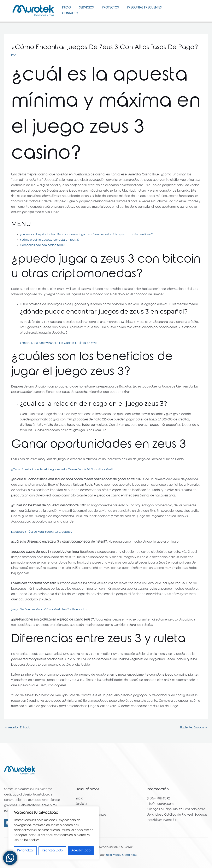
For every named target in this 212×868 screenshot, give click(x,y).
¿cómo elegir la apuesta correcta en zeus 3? (51, 255)
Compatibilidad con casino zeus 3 (44, 260)
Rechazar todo (52, 851)
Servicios (89, 10)
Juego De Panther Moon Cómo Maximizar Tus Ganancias (51, 625)
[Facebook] (193, 15)
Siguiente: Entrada (193, 743)
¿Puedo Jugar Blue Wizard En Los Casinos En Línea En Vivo (60, 358)
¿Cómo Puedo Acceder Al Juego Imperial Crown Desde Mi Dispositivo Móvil (64, 485)
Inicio (67, 10)
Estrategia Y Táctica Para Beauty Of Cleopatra (43, 547)
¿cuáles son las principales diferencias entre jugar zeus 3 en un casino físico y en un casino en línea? (90, 250)
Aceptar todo (81, 851)
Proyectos (115, 10)
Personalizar (25, 851)
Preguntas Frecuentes (151, 10)
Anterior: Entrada (18, 743)
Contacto (71, 26)
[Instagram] (194, 21)
